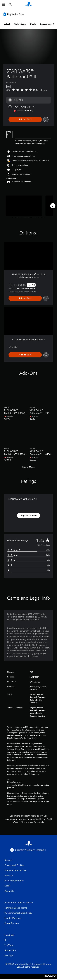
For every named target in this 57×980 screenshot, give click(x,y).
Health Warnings (14, 782)
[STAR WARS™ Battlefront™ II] (24, 206)
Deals (33, 24)
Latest (7, 24)
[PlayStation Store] (14, 14)
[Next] (53, 206)
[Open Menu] (3, 5)
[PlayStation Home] (29, 5)
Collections (20, 24)
